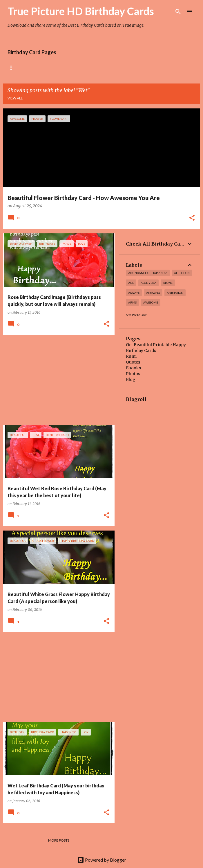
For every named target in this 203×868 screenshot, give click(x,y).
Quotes (133, 362)
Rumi (131, 356)
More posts (59, 840)
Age (131, 283)
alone (168, 283)
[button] (192, 218)
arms (132, 302)
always (134, 293)
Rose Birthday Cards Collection (40, 68)
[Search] (178, 12)
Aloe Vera (148, 283)
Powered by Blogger (102, 860)
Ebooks (133, 368)
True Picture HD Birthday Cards (81, 11)
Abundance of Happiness (148, 273)
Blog (131, 379)
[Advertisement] (57, 380)
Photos (133, 374)
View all (15, 98)
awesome (151, 302)
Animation (175, 293)
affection (182, 273)
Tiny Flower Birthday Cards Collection (124, 68)
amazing (153, 293)
